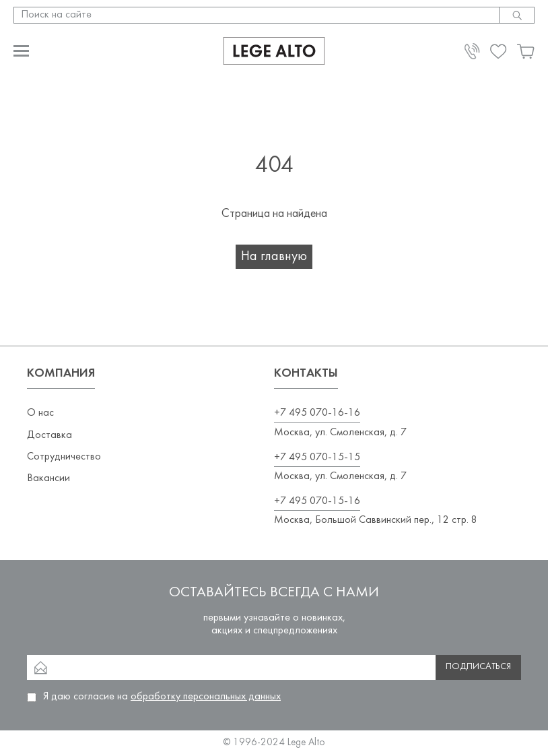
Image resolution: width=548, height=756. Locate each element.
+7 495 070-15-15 (317, 458)
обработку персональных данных (206, 697)
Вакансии (48, 478)
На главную (274, 257)
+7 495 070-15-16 (317, 501)
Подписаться (478, 667)
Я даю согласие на (162, 697)
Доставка (49, 435)
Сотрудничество (64, 457)
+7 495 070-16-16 (317, 413)
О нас (40, 413)
